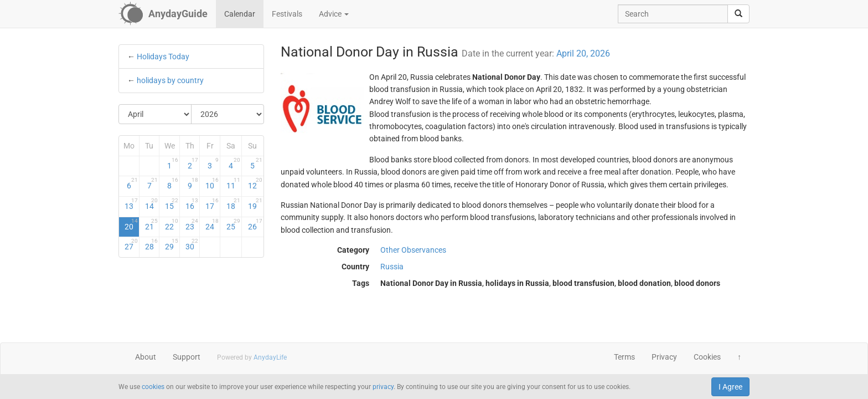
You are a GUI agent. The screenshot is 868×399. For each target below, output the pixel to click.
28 (152, 244)
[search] (738, 14)
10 (212, 183)
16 (192, 204)
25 (233, 224)
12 (255, 183)
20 (131, 224)
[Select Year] (228, 114)
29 (172, 244)
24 (212, 224)
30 (192, 244)
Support (187, 357)
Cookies (707, 357)
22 (172, 224)
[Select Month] (155, 114)
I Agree (730, 387)
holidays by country (170, 80)
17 (212, 204)
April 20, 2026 (583, 53)
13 (131, 204)
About (146, 357)
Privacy (664, 357)
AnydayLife (270, 357)
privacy (383, 387)
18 (233, 204)
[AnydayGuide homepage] (163, 14)
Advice (334, 14)
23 (192, 224)
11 (233, 183)
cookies (153, 387)
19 (255, 204)
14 (152, 204)
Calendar (240, 14)
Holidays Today (163, 57)
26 (255, 224)
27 (131, 244)
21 (152, 224)
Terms (624, 357)
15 (172, 204)
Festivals (287, 14)
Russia (392, 267)
